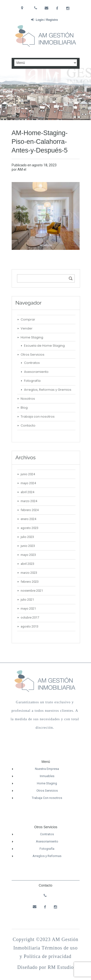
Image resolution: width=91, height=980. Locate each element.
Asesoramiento (36, 372)
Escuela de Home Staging (44, 346)
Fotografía (32, 381)
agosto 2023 (29, 528)
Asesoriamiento (47, 841)
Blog (24, 408)
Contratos (32, 363)
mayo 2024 (28, 483)
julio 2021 (27, 600)
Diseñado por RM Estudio (45, 967)
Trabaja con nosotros (38, 417)
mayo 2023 (28, 555)
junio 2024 (28, 474)
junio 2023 (28, 546)
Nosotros (28, 399)
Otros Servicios (33, 355)
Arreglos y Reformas (47, 856)
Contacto (28, 425)
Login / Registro (44, 20)
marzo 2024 (29, 501)
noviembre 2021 (32, 591)
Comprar (28, 319)
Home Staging (32, 337)
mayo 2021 (28, 609)
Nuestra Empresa (47, 769)
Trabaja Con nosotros (47, 798)
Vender (27, 328)
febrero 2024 (30, 510)
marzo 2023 (29, 573)
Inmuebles (47, 776)
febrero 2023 (30, 582)
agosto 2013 (29, 626)
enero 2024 (28, 519)
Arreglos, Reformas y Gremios (48, 390)
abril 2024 (27, 492)
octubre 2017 (30, 617)
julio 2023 (27, 537)
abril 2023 (27, 564)
